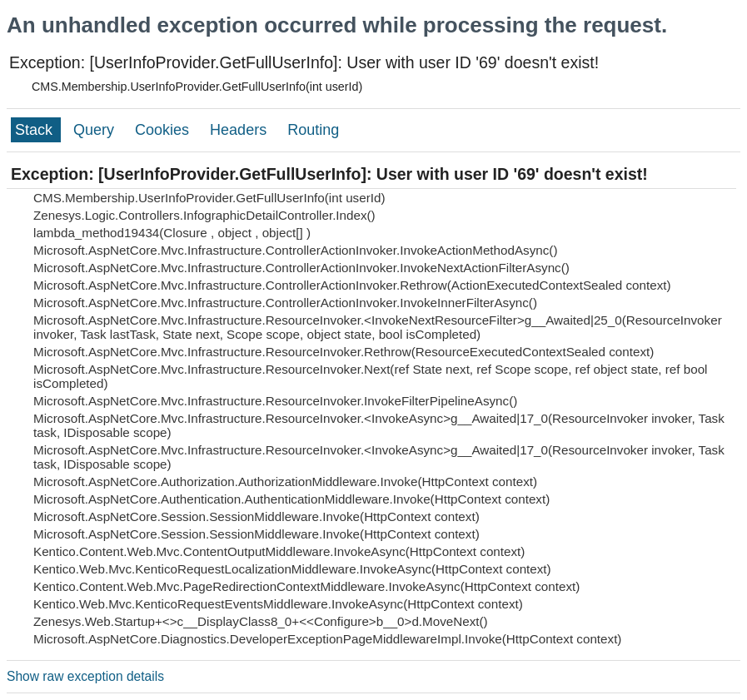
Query (96, 130)
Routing (313, 130)
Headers (240, 130)
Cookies (164, 130)
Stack (36, 130)
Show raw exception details (85, 676)
